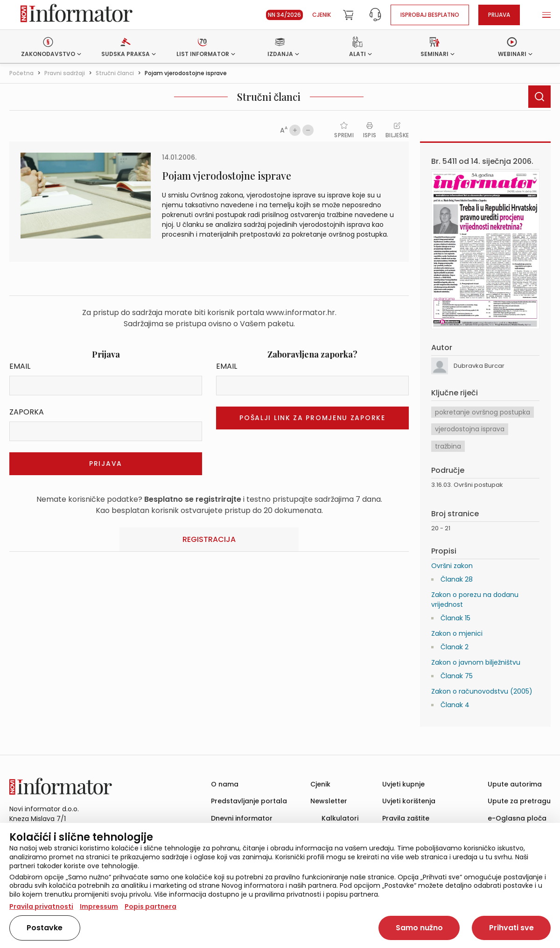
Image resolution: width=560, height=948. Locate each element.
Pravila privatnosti (41, 906)
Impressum (99, 906)
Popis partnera (150, 906)
